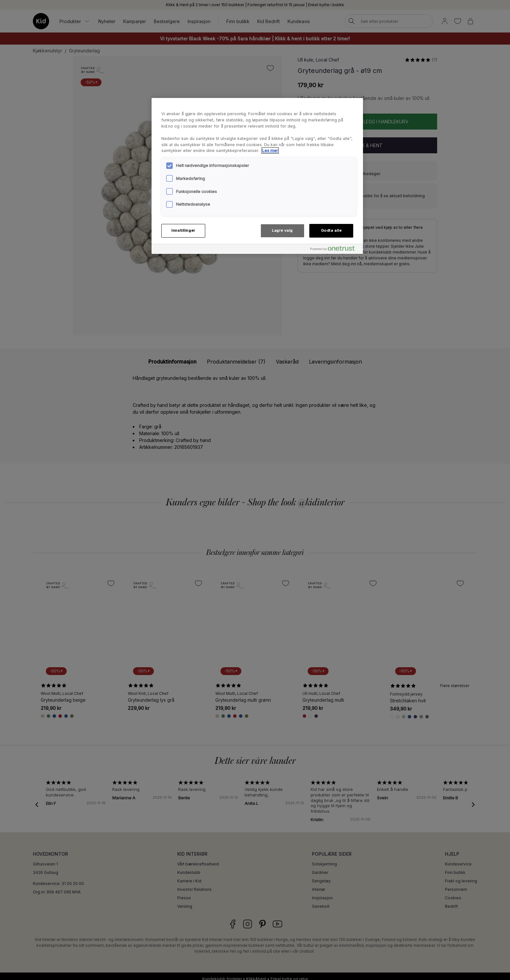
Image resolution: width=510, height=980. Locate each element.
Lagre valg (282, 230)
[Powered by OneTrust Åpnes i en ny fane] (335, 250)
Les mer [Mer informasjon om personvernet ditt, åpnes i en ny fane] (270, 151)
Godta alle (331, 230)
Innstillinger (183, 230)
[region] (257, 176)
